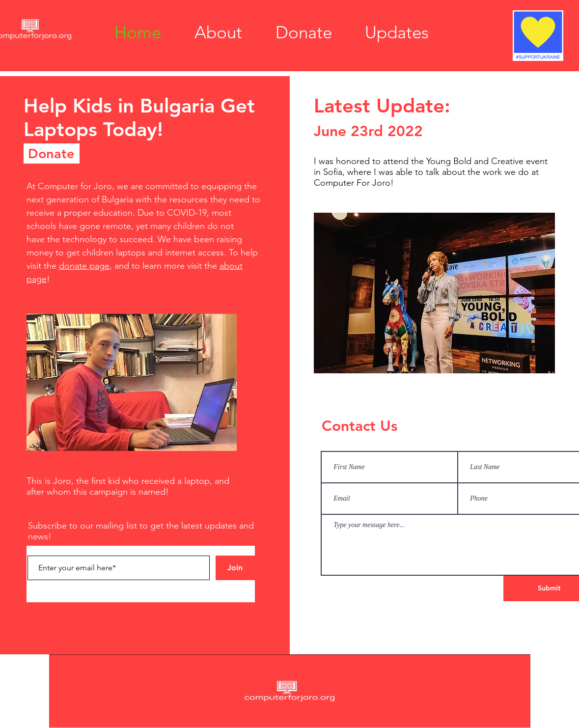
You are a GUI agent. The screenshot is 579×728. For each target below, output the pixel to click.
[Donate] (52, 154)
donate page (84, 266)
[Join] (235, 568)
